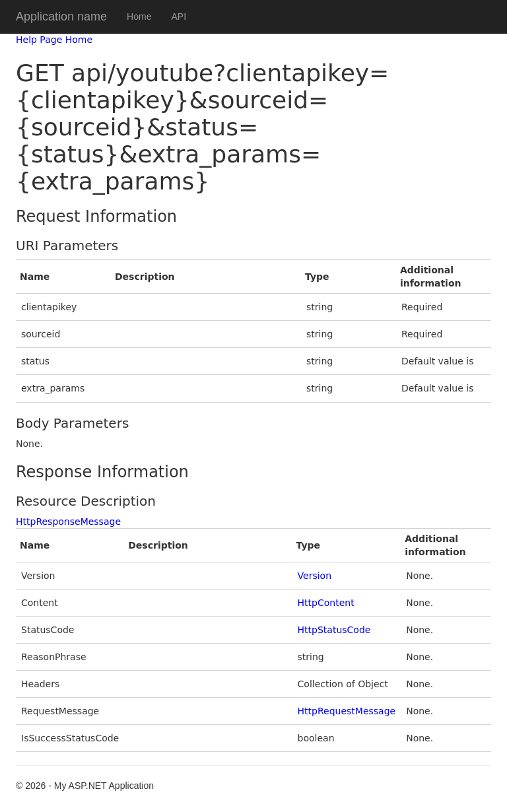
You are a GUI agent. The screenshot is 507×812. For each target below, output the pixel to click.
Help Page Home (54, 40)
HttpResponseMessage (68, 522)
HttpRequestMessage (347, 711)
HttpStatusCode (334, 630)
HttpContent (326, 603)
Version (315, 576)
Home (139, 17)
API (179, 17)
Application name (61, 17)
